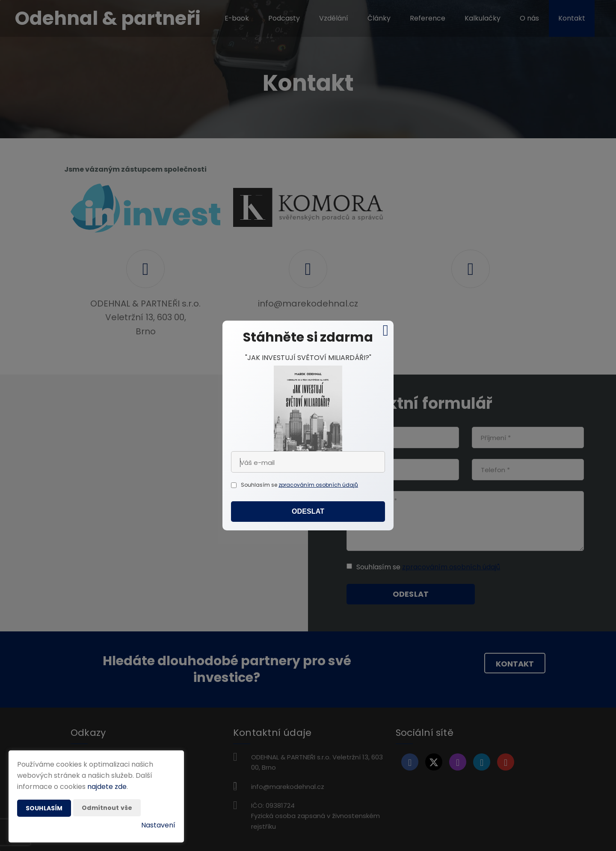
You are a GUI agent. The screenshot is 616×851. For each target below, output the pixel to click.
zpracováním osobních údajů (318, 485)
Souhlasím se (260, 485)
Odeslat (308, 511)
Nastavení (158, 825)
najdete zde (107, 787)
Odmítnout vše (107, 808)
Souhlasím (44, 808)
